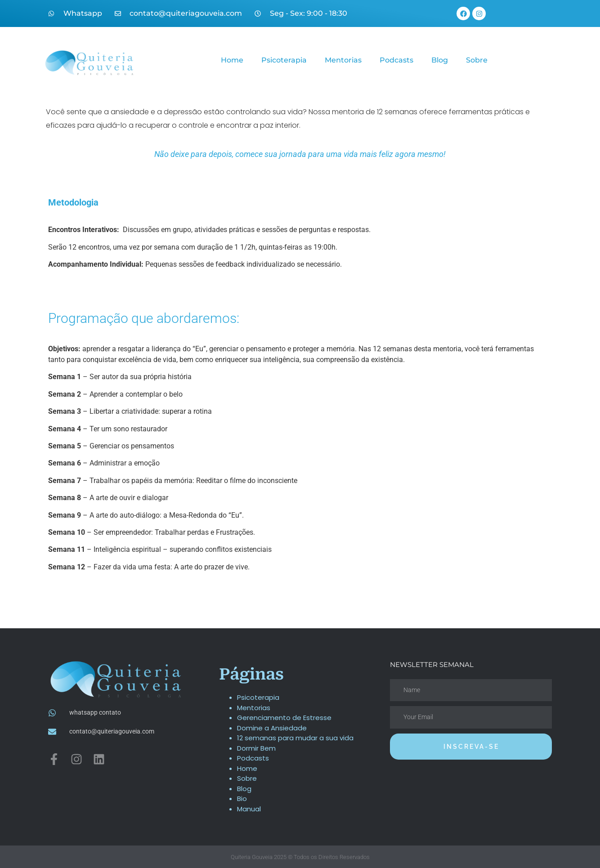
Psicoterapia (284, 60)
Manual (249, 809)
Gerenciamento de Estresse (284, 718)
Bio (242, 799)
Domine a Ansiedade (272, 728)
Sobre (477, 60)
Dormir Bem (256, 748)
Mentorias (343, 60)
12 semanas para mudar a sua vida (295, 738)
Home (232, 60)
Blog (440, 60)
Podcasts (396, 60)
